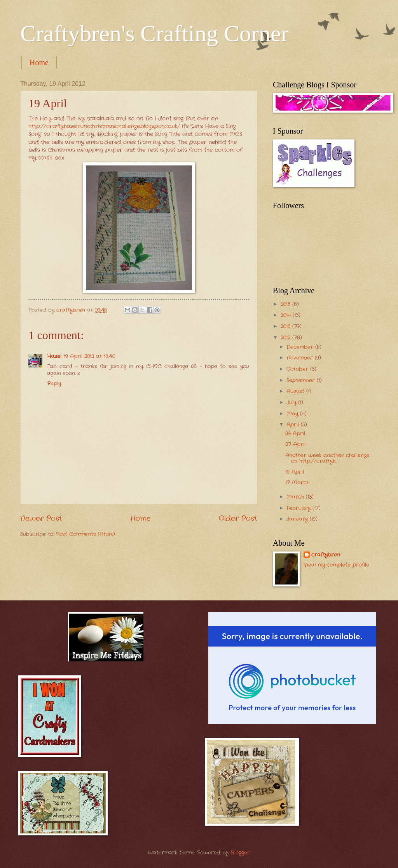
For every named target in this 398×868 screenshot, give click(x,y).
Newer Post (41, 518)
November (301, 358)
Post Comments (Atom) (86, 534)
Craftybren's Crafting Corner (154, 33)
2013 (286, 326)
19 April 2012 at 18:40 (89, 356)
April (294, 425)
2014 (287, 315)
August (296, 391)
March (296, 497)
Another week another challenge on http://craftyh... (327, 458)
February (299, 508)
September (302, 380)
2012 (286, 338)
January (298, 519)
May (293, 414)
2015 (286, 304)
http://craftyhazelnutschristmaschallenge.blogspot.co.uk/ (104, 126)
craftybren (326, 555)
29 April (295, 434)
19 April (295, 472)
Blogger (240, 853)
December (301, 347)
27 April (295, 444)
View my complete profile (336, 565)
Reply (54, 384)
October (298, 369)
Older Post (238, 518)
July (292, 403)
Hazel (54, 356)
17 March (297, 483)
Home (39, 63)
